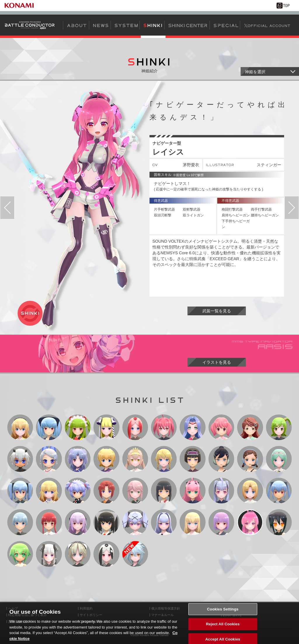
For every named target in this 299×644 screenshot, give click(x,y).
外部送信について (236, 609)
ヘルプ (13, 609)
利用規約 (86, 609)
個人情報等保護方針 (166, 609)
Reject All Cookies (223, 631)
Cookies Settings (223, 616)
